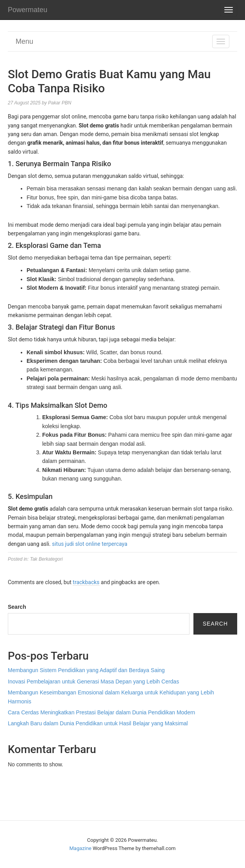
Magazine (80, 848)
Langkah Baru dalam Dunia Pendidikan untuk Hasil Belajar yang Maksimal (98, 723)
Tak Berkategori (46, 559)
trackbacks (86, 582)
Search (17, 607)
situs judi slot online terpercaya (90, 544)
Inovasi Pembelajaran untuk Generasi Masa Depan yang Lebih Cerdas (93, 681)
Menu (24, 41)
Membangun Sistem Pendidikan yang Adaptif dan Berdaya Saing (86, 670)
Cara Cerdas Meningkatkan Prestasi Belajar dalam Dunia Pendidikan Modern (101, 712)
